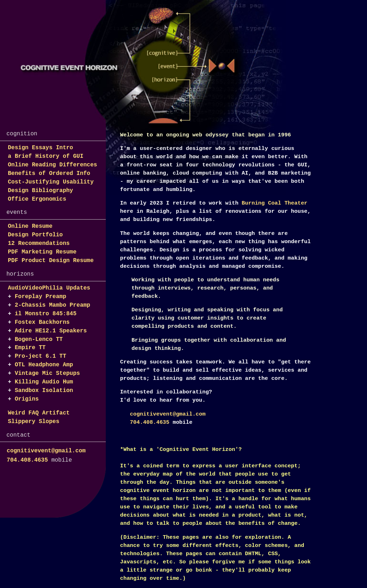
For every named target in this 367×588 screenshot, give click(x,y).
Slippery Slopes (34, 422)
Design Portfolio (35, 235)
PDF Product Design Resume (51, 261)
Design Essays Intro (40, 148)
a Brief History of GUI (46, 156)
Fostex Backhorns (42, 322)
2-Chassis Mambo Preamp (52, 305)
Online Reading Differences (53, 165)
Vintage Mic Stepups (47, 373)
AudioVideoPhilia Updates (49, 288)
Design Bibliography (40, 191)
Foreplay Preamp (40, 297)
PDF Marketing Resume (42, 252)
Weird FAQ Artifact (39, 413)
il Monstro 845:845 (46, 314)
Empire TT (30, 348)
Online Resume (30, 226)
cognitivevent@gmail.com (46, 451)
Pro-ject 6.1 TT (40, 356)
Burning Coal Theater (274, 203)
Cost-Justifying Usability (51, 182)
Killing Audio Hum (44, 382)
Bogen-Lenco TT (39, 340)
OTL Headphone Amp (44, 365)
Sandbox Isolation (44, 391)
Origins (27, 399)
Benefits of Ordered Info (49, 174)
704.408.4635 (27, 460)
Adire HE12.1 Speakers (51, 331)
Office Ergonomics (37, 199)
